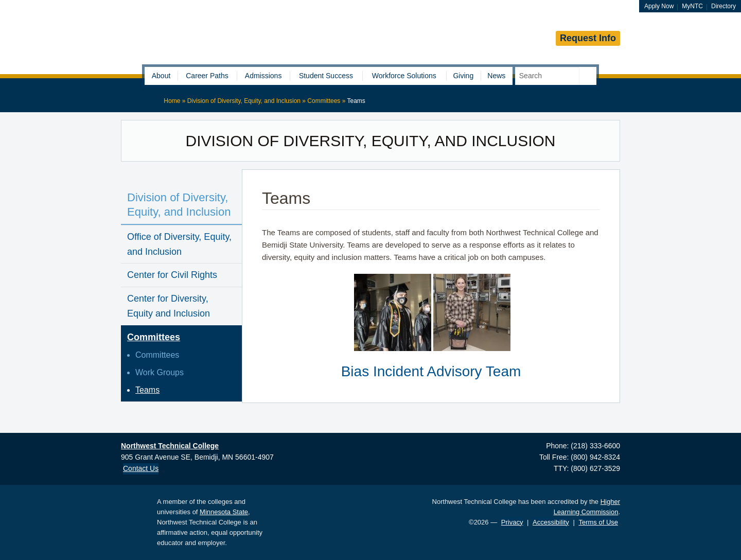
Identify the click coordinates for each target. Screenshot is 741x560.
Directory (724, 6)
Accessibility (551, 522)
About (161, 76)
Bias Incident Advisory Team (431, 371)
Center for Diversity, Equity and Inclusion (169, 306)
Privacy (512, 522)
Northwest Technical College (242, 37)
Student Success (326, 76)
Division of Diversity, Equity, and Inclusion (244, 101)
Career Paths (207, 76)
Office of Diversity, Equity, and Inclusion (179, 244)
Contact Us (141, 468)
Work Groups (160, 372)
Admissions (263, 76)
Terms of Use (598, 522)
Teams (147, 390)
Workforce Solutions (404, 76)
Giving (463, 76)
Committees (324, 101)
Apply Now (659, 6)
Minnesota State (224, 512)
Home (172, 101)
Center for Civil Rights (172, 275)
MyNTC (692, 6)
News (496, 76)
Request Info (588, 38)
